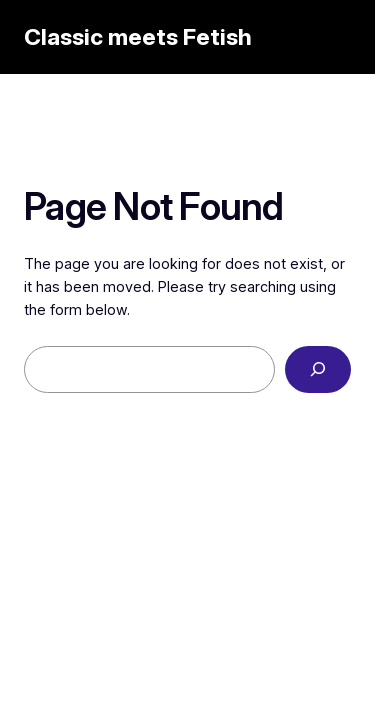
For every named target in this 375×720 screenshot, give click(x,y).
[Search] (318, 369)
